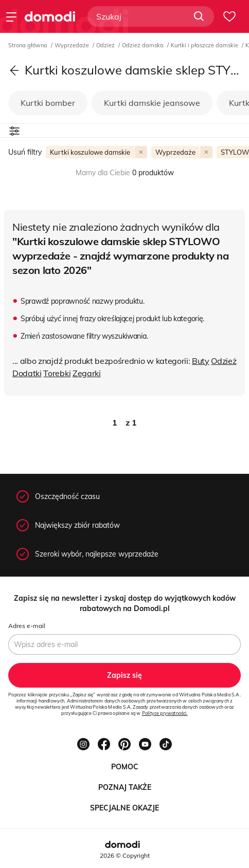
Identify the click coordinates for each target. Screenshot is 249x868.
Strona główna (29, 45)
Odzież (106, 45)
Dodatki (27, 373)
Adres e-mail (27, 626)
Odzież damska (144, 45)
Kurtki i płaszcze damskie (205, 45)
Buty (201, 361)
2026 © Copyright (125, 855)
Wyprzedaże (73, 45)
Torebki (57, 373)
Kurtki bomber (48, 103)
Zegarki (87, 373)
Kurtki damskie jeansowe (152, 103)
